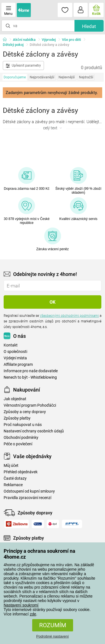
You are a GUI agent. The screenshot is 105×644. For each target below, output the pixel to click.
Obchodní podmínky (21, 438)
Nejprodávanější (42, 77)
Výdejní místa (15, 358)
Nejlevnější (67, 77)
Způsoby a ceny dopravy (25, 412)
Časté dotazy (15, 478)
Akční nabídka (24, 40)
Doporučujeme (15, 77)
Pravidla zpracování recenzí (27, 498)
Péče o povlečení (18, 444)
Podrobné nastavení (52, 636)
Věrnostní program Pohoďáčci (30, 405)
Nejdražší (86, 77)
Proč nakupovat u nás (23, 425)
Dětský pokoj (13, 45)
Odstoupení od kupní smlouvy (29, 491)
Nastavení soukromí (21, 605)
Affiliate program (18, 365)
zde (33, 614)
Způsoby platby (17, 418)
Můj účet (11, 466)
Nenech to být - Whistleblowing (30, 377)
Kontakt (11, 345)
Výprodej (49, 40)
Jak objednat (15, 399)
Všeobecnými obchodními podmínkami (69, 316)
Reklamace (13, 485)
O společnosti (15, 352)
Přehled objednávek (21, 472)
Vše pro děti (71, 40)
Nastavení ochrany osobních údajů (34, 431)
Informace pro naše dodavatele (31, 371)
